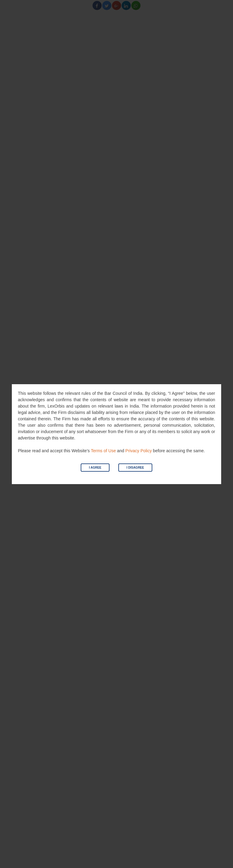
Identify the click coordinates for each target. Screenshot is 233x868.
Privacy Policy (138, 451)
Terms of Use (103, 451)
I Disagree (135, 468)
